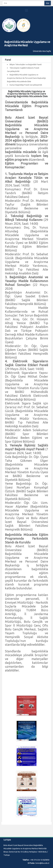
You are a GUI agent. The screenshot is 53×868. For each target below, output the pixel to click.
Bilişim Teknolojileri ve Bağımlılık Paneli (26, 64)
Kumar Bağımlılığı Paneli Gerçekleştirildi (26, 85)
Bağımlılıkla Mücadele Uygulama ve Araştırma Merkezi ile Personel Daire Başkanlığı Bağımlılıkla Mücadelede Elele (26, 78)
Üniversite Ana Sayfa (42, 51)
